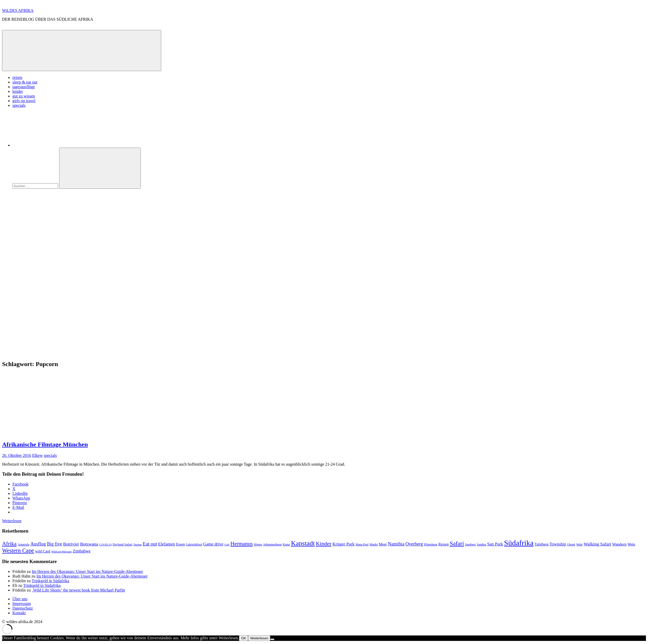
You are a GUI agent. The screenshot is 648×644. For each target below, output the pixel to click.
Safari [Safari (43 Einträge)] (457, 543)
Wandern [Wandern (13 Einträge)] (619, 544)
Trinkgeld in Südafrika (50, 581)
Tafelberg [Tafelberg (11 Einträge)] (542, 544)
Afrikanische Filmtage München (45, 444)
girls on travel (24, 101)
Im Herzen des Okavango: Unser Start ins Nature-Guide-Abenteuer (87, 571)
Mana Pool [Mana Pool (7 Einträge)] (362, 544)
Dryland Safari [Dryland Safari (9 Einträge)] (123, 544)
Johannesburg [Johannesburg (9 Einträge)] (272, 544)
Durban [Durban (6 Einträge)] (138, 545)
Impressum (22, 604)
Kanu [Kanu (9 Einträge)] (286, 544)
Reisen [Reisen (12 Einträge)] (443, 544)
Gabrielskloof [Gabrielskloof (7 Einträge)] (194, 544)
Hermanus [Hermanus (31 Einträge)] (242, 544)
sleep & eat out (25, 82)
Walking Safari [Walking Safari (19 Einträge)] (597, 544)
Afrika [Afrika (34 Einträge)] (9, 544)
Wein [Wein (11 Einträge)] (631, 544)
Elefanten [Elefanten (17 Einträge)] (167, 544)
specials (19, 105)
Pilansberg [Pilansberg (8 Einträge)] (431, 544)
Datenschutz (23, 608)
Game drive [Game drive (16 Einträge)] (213, 544)
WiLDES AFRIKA (18, 10)
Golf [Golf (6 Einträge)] (227, 545)
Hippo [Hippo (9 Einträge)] (258, 544)
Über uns (20, 599)
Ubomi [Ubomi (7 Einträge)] (571, 544)
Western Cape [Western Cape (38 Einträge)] (18, 551)
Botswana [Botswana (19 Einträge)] (89, 544)
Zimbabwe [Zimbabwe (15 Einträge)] (82, 551)
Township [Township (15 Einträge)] (558, 544)
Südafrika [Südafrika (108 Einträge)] (519, 543)
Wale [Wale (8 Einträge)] (579, 544)
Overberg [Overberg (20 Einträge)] (414, 544)
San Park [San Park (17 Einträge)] (495, 544)
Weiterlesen (12, 521)
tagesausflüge (24, 87)
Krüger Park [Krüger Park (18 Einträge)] (344, 544)
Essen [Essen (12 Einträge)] (180, 544)
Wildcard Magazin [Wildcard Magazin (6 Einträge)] (61, 552)
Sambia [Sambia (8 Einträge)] (481, 544)
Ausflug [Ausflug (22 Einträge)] (38, 544)
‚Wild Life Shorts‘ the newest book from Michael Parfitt (78, 590)
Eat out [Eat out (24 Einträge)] (150, 544)
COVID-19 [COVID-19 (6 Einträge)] (105, 545)
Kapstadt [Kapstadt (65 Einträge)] (303, 543)
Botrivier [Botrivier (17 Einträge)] (71, 544)
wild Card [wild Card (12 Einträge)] (43, 551)
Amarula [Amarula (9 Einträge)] (23, 544)
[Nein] (272, 639)
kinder (18, 91)
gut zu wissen (24, 96)
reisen (17, 77)
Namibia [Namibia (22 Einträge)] (396, 544)
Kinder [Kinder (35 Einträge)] (324, 544)
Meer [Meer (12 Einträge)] (383, 544)
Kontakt (19, 613)
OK (244, 638)
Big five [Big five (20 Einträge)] (55, 544)
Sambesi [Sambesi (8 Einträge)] (470, 544)
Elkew (37, 455)
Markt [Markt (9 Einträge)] (374, 544)
